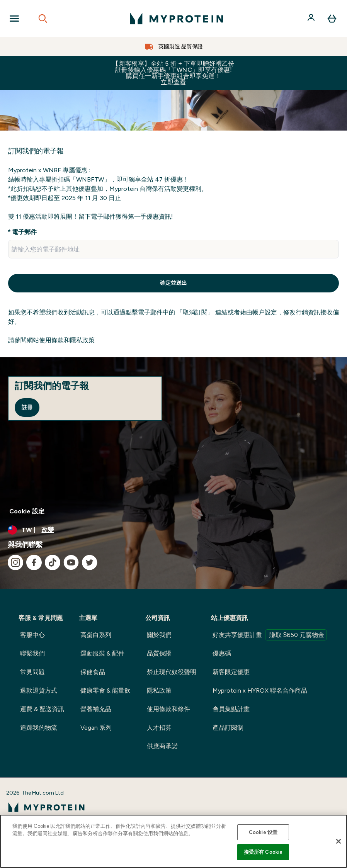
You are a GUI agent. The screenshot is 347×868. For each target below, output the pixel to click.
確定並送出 (173, 283)
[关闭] (338, 841)
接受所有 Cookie (263, 852)
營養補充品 (96, 709)
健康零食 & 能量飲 (105, 690)
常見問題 (32, 672)
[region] (173, 841)
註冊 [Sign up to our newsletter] (27, 407)
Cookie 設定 (27, 511)
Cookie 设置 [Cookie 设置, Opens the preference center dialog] (263, 832)
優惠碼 (222, 653)
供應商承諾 (162, 746)
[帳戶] (312, 19)
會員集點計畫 (231, 709)
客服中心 (32, 635)
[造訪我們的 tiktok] (53, 562)
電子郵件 (24, 232)
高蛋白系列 (96, 635)
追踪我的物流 (39, 728)
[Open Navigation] (14, 19)
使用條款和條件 (168, 709)
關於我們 (159, 635)
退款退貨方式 (39, 690)
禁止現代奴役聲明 (172, 672)
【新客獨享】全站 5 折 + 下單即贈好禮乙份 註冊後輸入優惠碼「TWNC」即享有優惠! (173, 73)
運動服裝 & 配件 (102, 653)
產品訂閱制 (228, 728)
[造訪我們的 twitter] (90, 562)
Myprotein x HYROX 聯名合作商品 (260, 690)
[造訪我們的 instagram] (15, 562)
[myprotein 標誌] (177, 19)
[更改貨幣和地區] (173, 530)
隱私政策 (159, 690)
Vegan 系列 (96, 728)
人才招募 (159, 728)
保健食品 (93, 672)
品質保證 (159, 653)
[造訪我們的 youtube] (71, 562)
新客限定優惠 (231, 672)
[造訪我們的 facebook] (34, 562)
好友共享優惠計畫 (270, 635)
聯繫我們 (32, 653)
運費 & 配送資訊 (42, 709)
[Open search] (43, 19)
